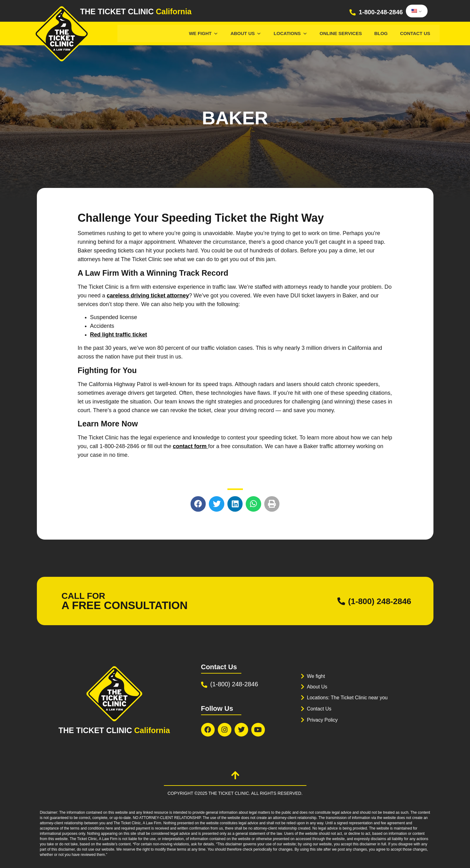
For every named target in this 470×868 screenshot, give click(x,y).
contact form (191, 446)
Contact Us (415, 33)
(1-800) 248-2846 (375, 601)
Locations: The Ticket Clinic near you (350, 698)
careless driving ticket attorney (148, 296)
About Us (246, 33)
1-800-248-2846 (381, 12)
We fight (317, 676)
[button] (198, 504)
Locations (290, 33)
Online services (341, 33)
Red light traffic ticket (119, 335)
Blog (381, 33)
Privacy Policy (323, 720)
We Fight (204, 33)
